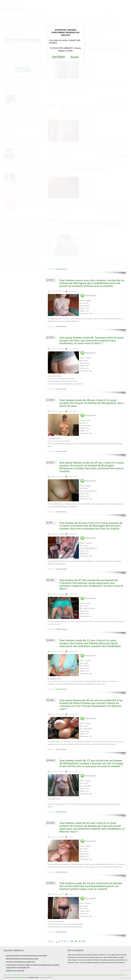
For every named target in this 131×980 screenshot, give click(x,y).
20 (76, 941)
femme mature (62, 269)
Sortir (75, 57)
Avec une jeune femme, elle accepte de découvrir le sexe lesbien (27, 956)
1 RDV (71, 837)
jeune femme (61, 389)
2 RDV (71, 894)
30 (80, 941)
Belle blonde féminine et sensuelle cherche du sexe (22, 959)
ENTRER (59, 57)
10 (72, 941)
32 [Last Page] (83, 941)
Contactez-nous (33, 977)
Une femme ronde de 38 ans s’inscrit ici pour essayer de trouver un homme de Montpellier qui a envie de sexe (92, 403)
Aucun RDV (73, 291)
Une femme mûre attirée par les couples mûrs (20, 962)
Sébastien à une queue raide (15, 971)
